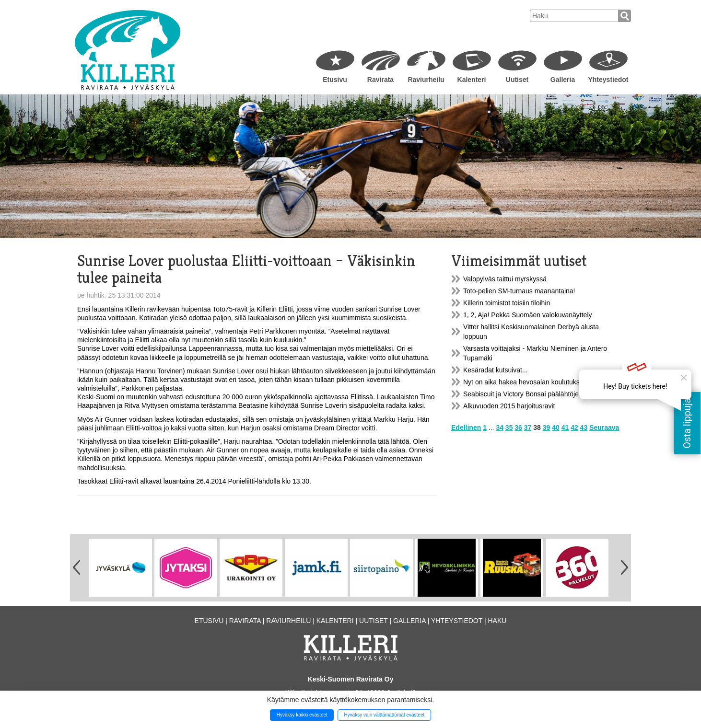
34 (500, 428)
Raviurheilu (426, 80)
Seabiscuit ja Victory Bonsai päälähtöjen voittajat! (536, 394)
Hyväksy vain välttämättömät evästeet (384, 715)
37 (528, 428)
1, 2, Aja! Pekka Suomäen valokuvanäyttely (528, 315)
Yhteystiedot (608, 80)
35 (509, 428)
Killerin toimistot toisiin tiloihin (507, 303)
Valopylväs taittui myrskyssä (505, 279)
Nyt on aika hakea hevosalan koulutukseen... (530, 382)
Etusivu (335, 80)
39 (547, 428)
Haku (497, 621)
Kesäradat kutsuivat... (496, 370)
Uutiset (517, 80)
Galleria (563, 80)
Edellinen (466, 428)
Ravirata (380, 80)
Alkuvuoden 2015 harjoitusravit (509, 406)
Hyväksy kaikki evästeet (302, 715)
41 (565, 428)
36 (518, 428)
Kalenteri (472, 80)
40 (556, 428)
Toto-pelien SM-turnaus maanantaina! (519, 291)
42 (574, 428)
